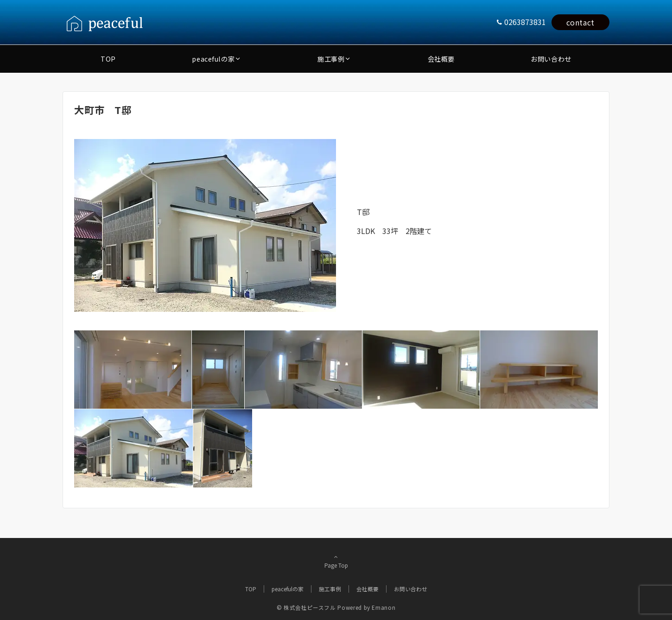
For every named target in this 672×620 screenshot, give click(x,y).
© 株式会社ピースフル (306, 607)
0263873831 (525, 22)
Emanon (384, 607)
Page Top (336, 561)
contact (580, 22)
